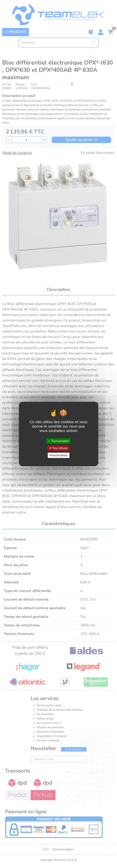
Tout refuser (59, 448)
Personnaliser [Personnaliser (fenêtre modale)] (59, 455)
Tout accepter (58, 441)
